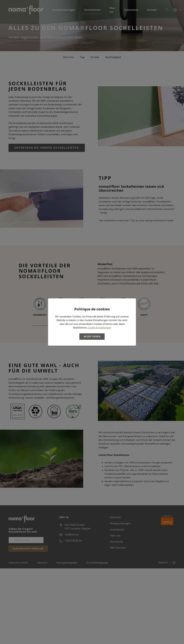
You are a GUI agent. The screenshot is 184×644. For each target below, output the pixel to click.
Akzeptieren (92, 337)
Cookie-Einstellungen (99, 328)
